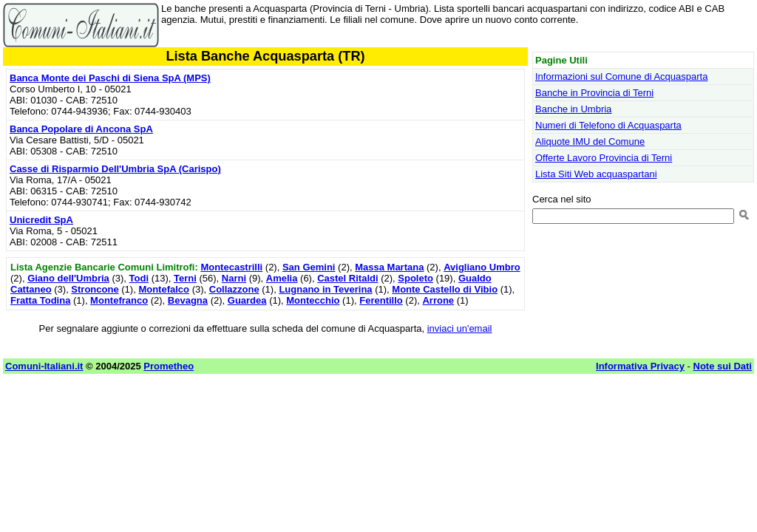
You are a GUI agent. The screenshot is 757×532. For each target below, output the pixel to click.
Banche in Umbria (573, 109)
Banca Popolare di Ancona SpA (81, 129)
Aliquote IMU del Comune (590, 141)
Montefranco (119, 300)
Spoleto (415, 278)
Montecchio (313, 300)
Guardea (247, 300)
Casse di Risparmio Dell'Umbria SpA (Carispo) (115, 169)
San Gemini (309, 267)
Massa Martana (389, 267)
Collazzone (234, 289)
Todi (139, 278)
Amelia (282, 278)
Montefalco (164, 289)
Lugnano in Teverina (325, 289)
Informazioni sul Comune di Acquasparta (621, 76)
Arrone (438, 300)
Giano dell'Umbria (68, 278)
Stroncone (95, 289)
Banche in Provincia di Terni (594, 93)
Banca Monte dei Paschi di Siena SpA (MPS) (110, 78)
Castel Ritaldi (347, 278)
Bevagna (188, 300)
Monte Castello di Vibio (445, 289)
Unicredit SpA (41, 220)
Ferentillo (381, 300)
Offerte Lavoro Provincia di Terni (604, 158)
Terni (185, 278)
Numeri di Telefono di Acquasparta (608, 125)
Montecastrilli (231, 267)
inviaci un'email (460, 328)
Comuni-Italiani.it (44, 366)
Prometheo (169, 366)
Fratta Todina (40, 300)
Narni (234, 278)
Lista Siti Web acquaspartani (596, 174)
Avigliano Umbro (482, 267)
